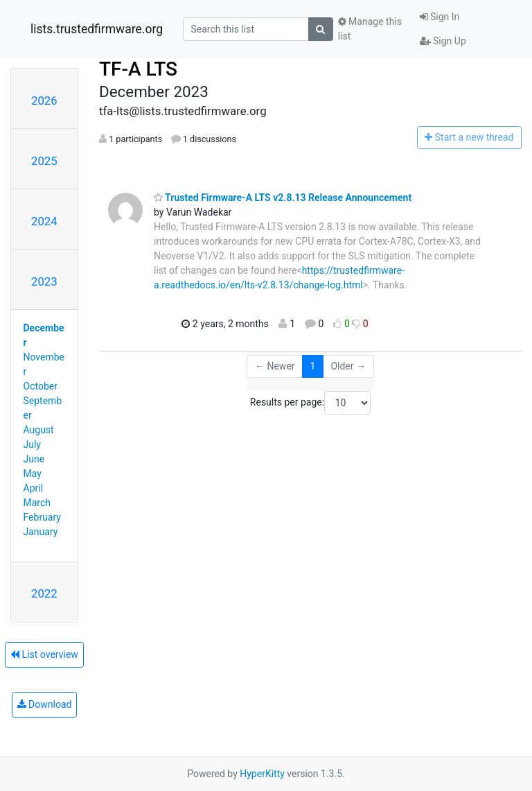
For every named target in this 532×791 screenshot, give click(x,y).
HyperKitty (262, 774)
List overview (44, 654)
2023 (44, 281)
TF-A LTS (138, 69)
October (41, 386)
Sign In (440, 17)
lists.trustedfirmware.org (97, 29)
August (39, 430)
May (33, 473)
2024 (44, 221)
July (32, 444)
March (37, 503)
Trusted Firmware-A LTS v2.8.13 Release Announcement (283, 198)
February (42, 517)
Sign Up (443, 41)
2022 (44, 593)
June (34, 459)
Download (45, 704)
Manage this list (370, 29)
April (34, 488)
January (41, 532)
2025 (44, 161)
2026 (44, 101)
